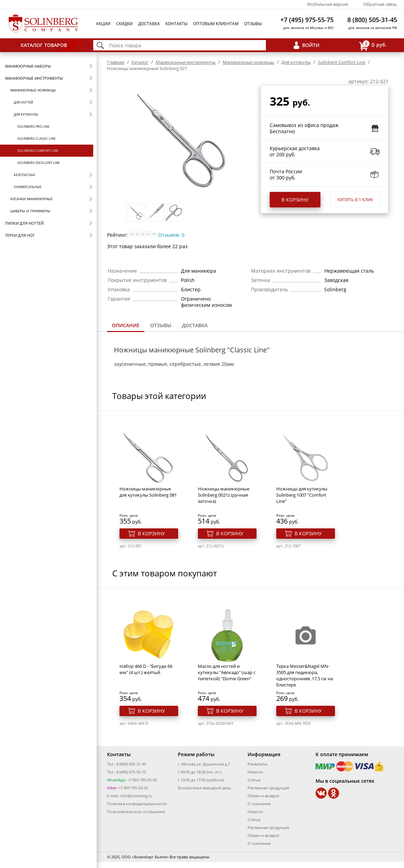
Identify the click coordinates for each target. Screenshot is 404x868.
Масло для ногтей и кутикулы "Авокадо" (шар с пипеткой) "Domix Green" (227, 672)
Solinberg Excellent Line (39, 163)
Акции (103, 24)
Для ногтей (23, 102)
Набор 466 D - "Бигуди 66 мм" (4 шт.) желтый (146, 669)
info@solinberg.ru (136, 796)
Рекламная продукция (268, 788)
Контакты (176, 24)
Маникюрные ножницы (33, 90)
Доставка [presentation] (195, 325)
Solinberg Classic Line (36, 139)
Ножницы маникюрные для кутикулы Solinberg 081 (148, 492)
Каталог (140, 62)
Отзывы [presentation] (161, 325)
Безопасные (25, 175)
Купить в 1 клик (355, 200)
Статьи (254, 780)
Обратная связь (380, 4)
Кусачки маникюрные (32, 199)
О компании (259, 804)
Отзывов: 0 (171, 235)
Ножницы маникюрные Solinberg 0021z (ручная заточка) (224, 495)
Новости (255, 772)
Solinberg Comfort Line (38, 151)
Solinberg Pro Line (33, 126)
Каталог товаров (44, 45)
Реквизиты (257, 764)
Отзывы (253, 24)
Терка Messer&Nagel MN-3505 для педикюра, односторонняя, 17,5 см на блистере (305, 675)
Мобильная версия (328, 4)
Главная (116, 62)
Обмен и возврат (263, 796)
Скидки (124, 24)
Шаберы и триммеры (30, 211)
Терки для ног (20, 235)
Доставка (149, 24)
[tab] (126, 326)
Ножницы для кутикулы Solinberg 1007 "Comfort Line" (302, 495)
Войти (311, 45)
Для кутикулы (26, 114)
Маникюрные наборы (28, 66)
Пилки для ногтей (24, 223)
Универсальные (28, 187)
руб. (373, 45)
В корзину (295, 200)
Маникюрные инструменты (34, 78)
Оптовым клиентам (216, 24)
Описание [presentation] (126, 325)
